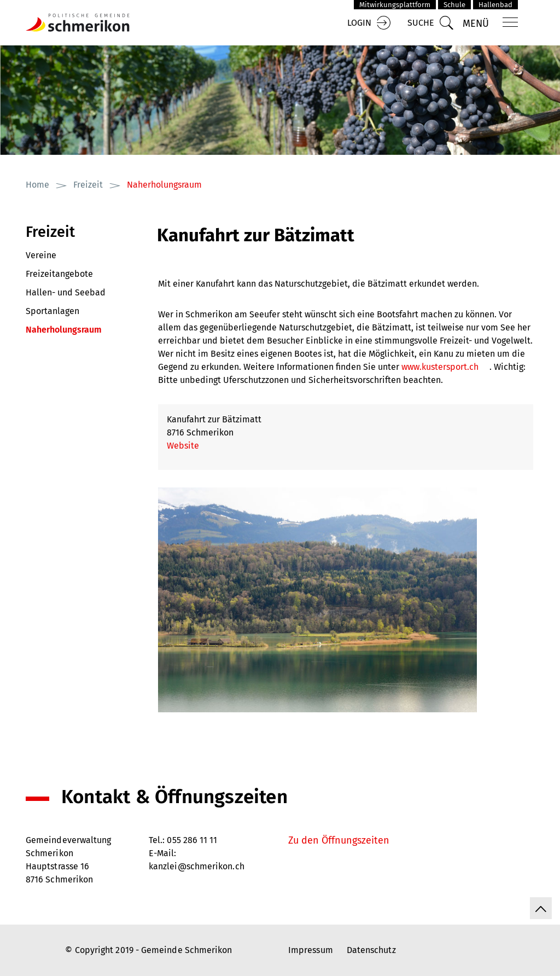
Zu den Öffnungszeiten (339, 840)
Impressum (311, 950)
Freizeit (50, 232)
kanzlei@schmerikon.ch (197, 866)
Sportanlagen (52, 311)
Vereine (41, 255)
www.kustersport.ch (445, 367)
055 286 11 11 (192, 840)
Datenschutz (371, 950)
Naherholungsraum (83, 328)
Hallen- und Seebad (66, 292)
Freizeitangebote (59, 274)
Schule (454, 5)
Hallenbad (495, 5)
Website (188, 446)
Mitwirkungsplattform (395, 5)
